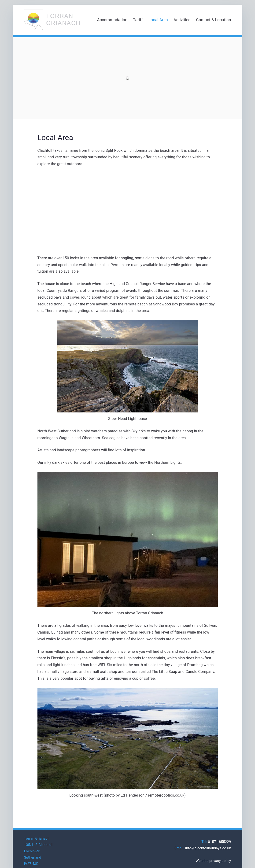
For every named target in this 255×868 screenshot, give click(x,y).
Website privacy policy (213, 861)
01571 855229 (219, 842)
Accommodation (112, 20)
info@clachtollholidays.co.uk (208, 848)
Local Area (158, 20)
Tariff (138, 20)
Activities (182, 20)
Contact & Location (213, 20)
